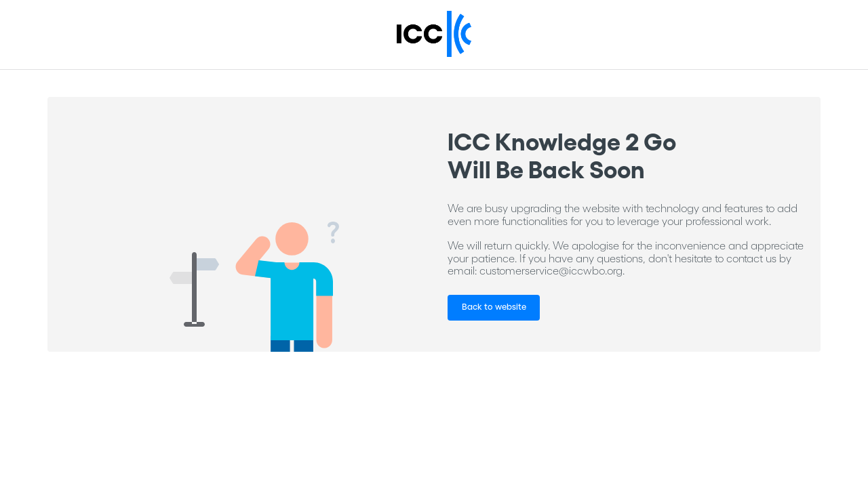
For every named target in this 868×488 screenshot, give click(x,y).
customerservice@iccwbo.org (551, 270)
